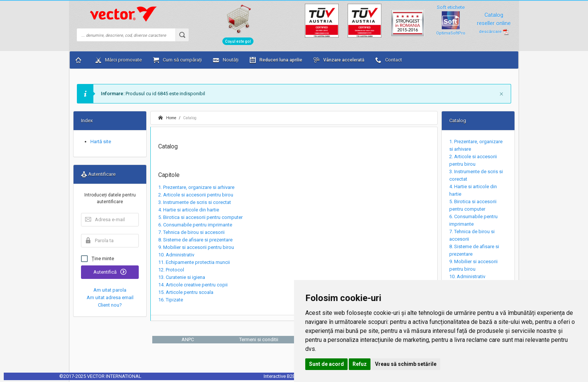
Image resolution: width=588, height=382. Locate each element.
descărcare (494, 32)
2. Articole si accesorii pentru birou (196, 195)
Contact (389, 60)
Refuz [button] (360, 364)
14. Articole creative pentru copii (193, 285)
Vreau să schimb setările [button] (406, 364)
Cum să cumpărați (177, 60)
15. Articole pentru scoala (186, 292)
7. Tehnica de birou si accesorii (191, 232)
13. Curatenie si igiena (182, 277)
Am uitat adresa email (110, 297)
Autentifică (110, 272)
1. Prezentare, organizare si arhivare (196, 187)
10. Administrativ (176, 255)
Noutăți (226, 60)
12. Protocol (171, 270)
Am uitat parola (110, 290)
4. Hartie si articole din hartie (189, 210)
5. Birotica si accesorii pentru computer (200, 217)
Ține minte (97, 259)
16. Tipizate (171, 300)
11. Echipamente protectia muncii (194, 262)
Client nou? (110, 305)
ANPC (188, 339)
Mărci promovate (118, 60)
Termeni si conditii (259, 339)
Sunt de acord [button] (326, 364)
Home (167, 118)
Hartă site (101, 142)
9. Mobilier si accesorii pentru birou (196, 247)
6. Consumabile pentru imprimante (195, 225)
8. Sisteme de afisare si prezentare (195, 240)
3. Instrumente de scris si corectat (195, 202)
